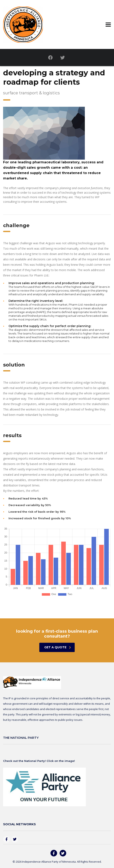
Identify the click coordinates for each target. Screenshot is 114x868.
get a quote (58, 647)
